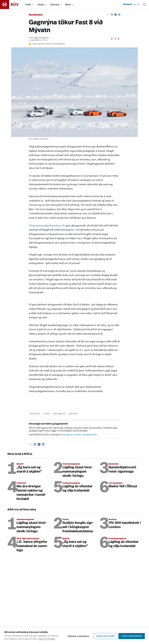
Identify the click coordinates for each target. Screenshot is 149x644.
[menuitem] (33, 4)
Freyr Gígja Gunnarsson (39, 38)
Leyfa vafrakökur (132, 636)
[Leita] (145, 4)
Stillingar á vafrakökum (78, 636)
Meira (68, 4)
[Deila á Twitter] (116, 15)
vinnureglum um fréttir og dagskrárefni (79, 435)
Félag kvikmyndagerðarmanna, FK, (47, 226)
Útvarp (41, 4)
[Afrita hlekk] (108, 15)
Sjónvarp (55, 4)
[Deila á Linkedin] (119, 15)
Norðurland (36, 15)
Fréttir (28, 4)
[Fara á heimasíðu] (12, 4)
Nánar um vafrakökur (47, 639)
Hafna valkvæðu (105, 636)
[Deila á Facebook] (112, 15)
